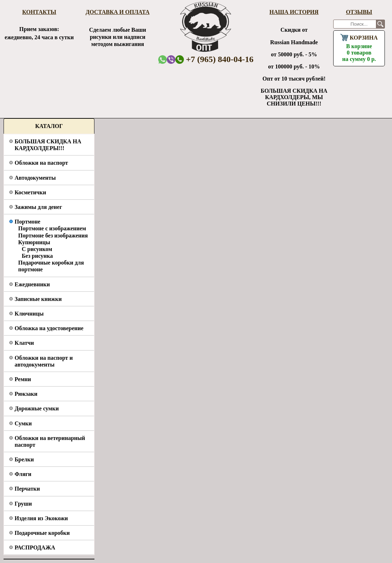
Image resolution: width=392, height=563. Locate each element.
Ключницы (29, 314)
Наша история (294, 12)
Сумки (23, 423)
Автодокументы (35, 178)
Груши (23, 504)
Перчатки (27, 489)
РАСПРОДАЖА (35, 547)
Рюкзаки (26, 394)
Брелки (24, 459)
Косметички (30, 192)
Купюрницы (34, 242)
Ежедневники (32, 284)
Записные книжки (38, 299)
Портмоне (27, 222)
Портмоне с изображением (52, 228)
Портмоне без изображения (53, 236)
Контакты (39, 12)
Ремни (23, 379)
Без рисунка (37, 256)
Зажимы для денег (38, 207)
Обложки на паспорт (41, 163)
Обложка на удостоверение (49, 328)
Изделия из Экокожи (41, 518)
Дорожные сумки (37, 408)
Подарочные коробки (42, 533)
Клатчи (24, 343)
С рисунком (37, 249)
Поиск (380, 24)
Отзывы (359, 12)
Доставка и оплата (117, 12)
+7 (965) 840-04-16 (215, 59)
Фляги (23, 474)
